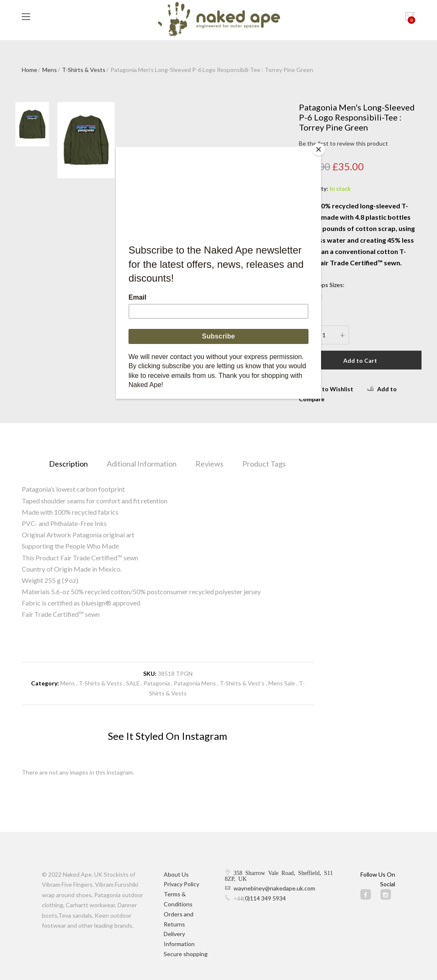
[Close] (319, 149)
